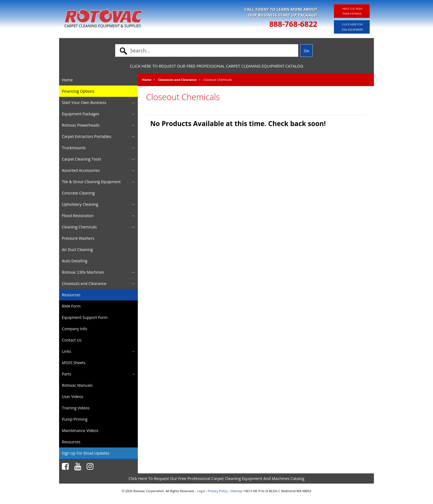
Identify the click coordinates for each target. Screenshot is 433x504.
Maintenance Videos (80, 430)
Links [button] (66, 351)
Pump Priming (75, 419)
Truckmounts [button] (74, 148)
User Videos (73, 397)
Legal (201, 491)
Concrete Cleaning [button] (78, 193)
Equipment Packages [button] (80, 114)
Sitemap (236, 491)
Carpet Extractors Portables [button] (87, 136)
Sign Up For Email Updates (86, 453)
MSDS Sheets (74, 363)
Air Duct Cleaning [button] (77, 250)
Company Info (74, 329)
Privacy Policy (218, 491)
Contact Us (72, 340)
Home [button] (67, 80)
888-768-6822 (293, 24)
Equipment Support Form (85, 317)
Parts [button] (67, 374)
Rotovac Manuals (77, 385)
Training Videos (76, 408)
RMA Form (71, 306)
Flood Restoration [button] (78, 216)
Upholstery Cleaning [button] (80, 204)
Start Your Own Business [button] (84, 102)
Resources (71, 295)
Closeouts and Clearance (177, 80)
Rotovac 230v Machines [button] (83, 272)
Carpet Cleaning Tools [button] (81, 159)
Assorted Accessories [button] (81, 170)
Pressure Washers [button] (78, 238)
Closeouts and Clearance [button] (84, 283)
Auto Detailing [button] (75, 261)
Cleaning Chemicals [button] (79, 227)
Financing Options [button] (78, 91)
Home (147, 80)
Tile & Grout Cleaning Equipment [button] (91, 182)
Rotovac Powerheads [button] (81, 125)
